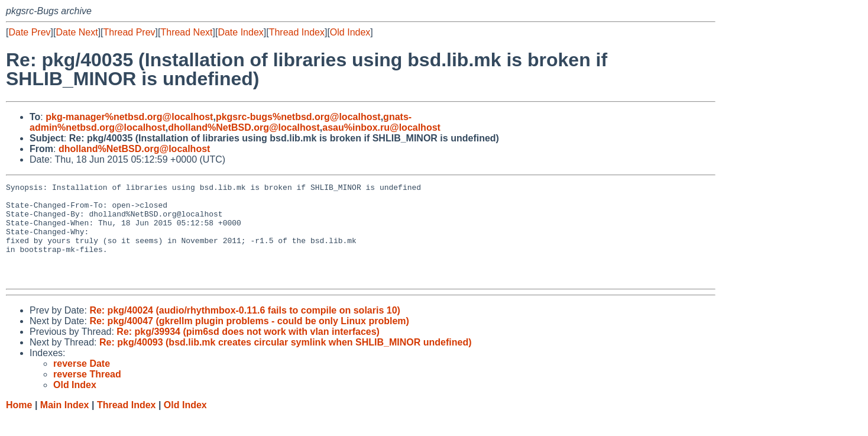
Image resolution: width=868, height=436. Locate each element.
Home (19, 424)
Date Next (77, 32)
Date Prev (29, 32)
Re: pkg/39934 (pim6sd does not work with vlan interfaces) (248, 351)
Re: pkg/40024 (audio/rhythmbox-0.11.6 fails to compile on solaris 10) (244, 330)
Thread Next (186, 32)
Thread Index (297, 32)
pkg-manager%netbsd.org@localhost (129, 117)
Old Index (350, 32)
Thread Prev (129, 32)
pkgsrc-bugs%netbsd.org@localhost (298, 117)
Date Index (240, 32)
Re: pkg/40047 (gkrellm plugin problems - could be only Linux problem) (249, 340)
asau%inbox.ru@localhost (381, 127)
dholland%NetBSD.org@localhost (244, 127)
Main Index (65, 424)
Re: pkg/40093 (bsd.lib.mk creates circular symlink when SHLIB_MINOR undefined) (286, 362)
